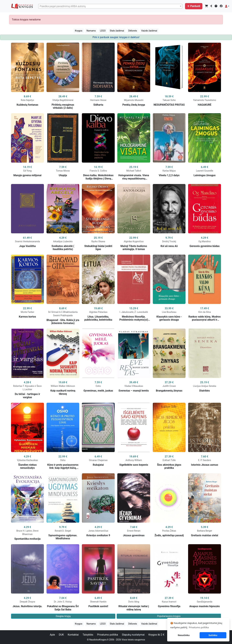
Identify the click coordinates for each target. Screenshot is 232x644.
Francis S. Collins (98, 171)
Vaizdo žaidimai (149, 31)
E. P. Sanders (205, 460)
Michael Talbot (134, 171)
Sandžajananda (205, 602)
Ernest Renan (134, 531)
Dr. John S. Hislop (63, 602)
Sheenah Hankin (98, 602)
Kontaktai (73, 635)
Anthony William (134, 460)
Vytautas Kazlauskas (28, 460)
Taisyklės (88, 635)
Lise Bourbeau (169, 312)
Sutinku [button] (213, 635)
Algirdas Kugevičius (134, 241)
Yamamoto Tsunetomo (205, 100)
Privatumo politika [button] (199, 627)
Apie (52, 635)
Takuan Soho (169, 100)
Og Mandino (205, 241)
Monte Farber (27, 312)
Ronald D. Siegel (63, 531)
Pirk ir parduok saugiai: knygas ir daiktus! (116, 37)
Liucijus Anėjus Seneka (205, 386)
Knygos (79, 31)
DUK (61, 635)
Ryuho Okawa (98, 241)
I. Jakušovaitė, (127, 312)
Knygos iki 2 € (156, 635)
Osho (98, 386)
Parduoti (194, 6)
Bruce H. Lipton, (25, 531)
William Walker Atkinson (63, 386)
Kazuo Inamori (169, 602)
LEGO (103, 31)
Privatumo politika (107, 635)
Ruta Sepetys (27, 100)
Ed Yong (27, 171)
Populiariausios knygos (169, 616)
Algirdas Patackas (98, 312)
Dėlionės (133, 31)
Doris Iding (134, 602)
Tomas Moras (63, 171)
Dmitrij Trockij (169, 241)
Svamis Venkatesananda (27, 241)
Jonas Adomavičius (98, 531)
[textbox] (110, 6)
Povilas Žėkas (169, 531)
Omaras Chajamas (98, 460)
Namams (91, 31)
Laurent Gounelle (205, 171)
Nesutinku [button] (184, 635)
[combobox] (110, 6)
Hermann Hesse (98, 100)
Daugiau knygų (63, 616)
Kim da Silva (204, 312)
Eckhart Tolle (169, 460)
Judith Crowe (169, 386)
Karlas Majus (169, 171)
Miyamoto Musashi (134, 100)
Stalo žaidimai (117, 31)
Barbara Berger (205, 531)
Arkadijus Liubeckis (63, 241)
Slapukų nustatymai (133, 635)
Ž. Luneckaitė (141, 312)
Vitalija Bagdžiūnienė (63, 100)
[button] (227, 6)
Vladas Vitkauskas (134, 386)
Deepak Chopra (27, 602)
